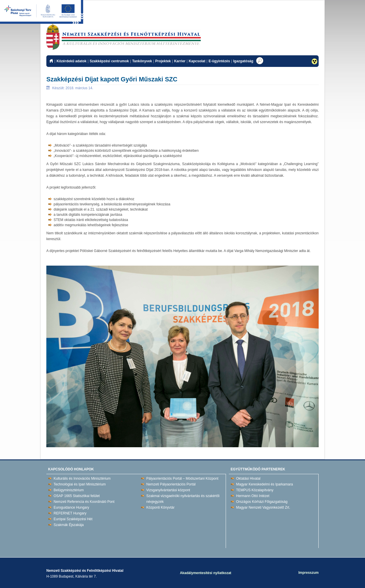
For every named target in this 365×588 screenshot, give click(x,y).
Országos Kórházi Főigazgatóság (262, 502)
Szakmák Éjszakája (69, 525)
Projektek (163, 61)
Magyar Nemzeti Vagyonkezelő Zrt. (263, 507)
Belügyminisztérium (69, 490)
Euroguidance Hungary (71, 507)
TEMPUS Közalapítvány (255, 490)
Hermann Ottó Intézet (253, 496)
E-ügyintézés (219, 61)
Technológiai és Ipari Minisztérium (80, 484)
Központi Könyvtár (160, 507)
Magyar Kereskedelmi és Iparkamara (264, 484)
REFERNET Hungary (70, 513)
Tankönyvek (142, 61)
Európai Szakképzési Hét (73, 519)
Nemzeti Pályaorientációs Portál (171, 484)
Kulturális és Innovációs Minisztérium (82, 479)
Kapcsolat (197, 61)
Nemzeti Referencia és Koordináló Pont (84, 502)
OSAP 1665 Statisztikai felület (77, 496)
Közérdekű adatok (71, 61)
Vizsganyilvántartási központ (168, 490)
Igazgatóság (243, 61)
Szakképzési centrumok (109, 61)
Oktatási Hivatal (248, 479)
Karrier (180, 61)
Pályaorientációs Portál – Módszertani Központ (182, 479)
